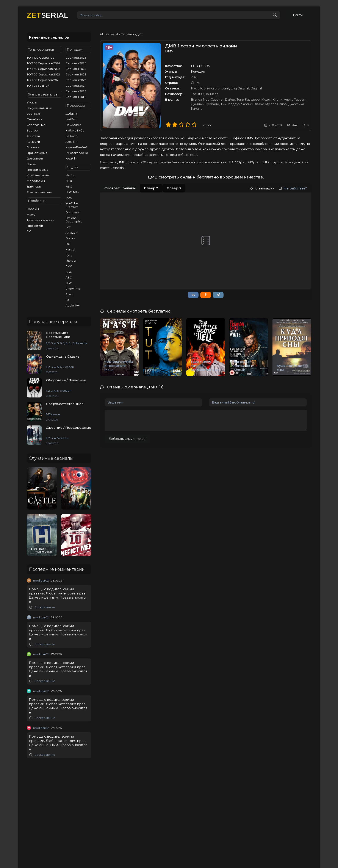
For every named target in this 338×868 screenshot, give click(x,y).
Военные (33, 114)
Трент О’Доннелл (205, 94)
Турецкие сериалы (40, 220)
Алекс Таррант (295, 100)
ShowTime (73, 289)
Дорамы (33, 209)
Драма (32, 164)
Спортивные (36, 125)
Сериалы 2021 (75, 86)
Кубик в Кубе (75, 130)
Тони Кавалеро (248, 100)
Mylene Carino (276, 104)
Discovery (73, 212)
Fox (68, 227)
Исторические (38, 170)
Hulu (69, 181)
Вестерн (33, 130)
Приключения (37, 153)
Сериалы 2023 (76, 74)
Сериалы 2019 (76, 97)
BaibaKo (72, 136)
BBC (69, 272)
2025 (195, 77)
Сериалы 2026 (76, 58)
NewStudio (73, 125)
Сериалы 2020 (76, 91)
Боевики (33, 147)
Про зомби (35, 226)
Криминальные (38, 175)
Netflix (70, 175)
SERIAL (48, 15)
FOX (69, 198)
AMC (69, 266)
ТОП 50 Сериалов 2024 (43, 63)
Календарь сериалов (49, 37)
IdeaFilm (72, 158)
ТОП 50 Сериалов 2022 (43, 74)
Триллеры (34, 186)
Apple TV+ (73, 305)
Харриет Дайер (223, 100)
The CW (71, 261)
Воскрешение (42, 607)
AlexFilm (71, 142)
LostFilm (71, 119)
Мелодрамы (36, 181)
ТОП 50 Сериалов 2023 (43, 69)
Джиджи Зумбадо (205, 104)
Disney (70, 238)
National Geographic (74, 220)
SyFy (69, 255)
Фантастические (39, 192)
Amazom (72, 233)
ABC (69, 277)
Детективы (35, 158)
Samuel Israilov (252, 104)
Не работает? (293, 188)
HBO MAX (73, 192)
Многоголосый (77, 153)
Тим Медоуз (230, 104)
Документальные (39, 108)
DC (29, 231)
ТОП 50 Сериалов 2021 (43, 80)
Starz (69, 294)
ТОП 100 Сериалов (40, 58)
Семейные (35, 119)
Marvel (31, 214)
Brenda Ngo (200, 100)
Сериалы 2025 (76, 63)
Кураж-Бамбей (77, 147)
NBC (69, 283)
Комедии (33, 142)
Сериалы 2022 (76, 80)
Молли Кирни (272, 100)
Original (256, 88)
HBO (69, 186)
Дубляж (71, 114)
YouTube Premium (72, 205)
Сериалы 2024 (76, 69)
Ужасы (32, 102)
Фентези (33, 136)
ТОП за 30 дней (38, 86)
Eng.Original (240, 88)
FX (67, 300)
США (195, 83)
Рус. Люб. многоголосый (210, 88)
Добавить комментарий (127, 439)
